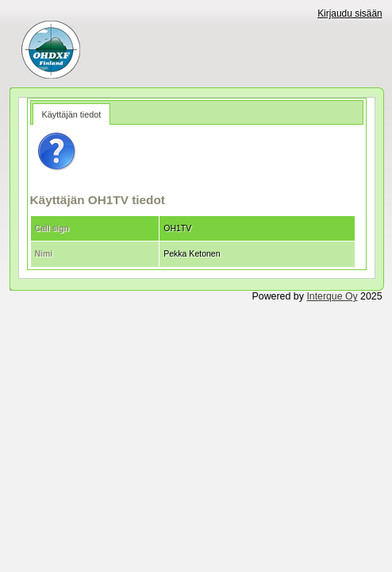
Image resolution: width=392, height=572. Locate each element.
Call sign (52, 228)
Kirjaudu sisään (350, 14)
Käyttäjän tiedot (72, 114)
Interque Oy (332, 296)
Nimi (44, 254)
